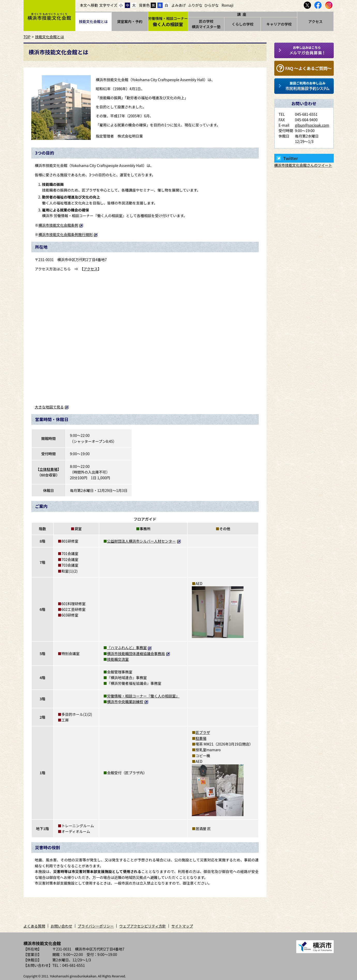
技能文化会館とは (93, 21)
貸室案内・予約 (130, 21)
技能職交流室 (118, 659)
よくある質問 (34, 926)
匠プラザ (203, 732)
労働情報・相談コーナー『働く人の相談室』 (143, 696)
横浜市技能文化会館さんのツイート (303, 165)
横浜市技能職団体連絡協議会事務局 (139, 654)
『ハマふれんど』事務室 (129, 648)
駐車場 (201, 738)
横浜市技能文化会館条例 (61, 225)
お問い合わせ (62, 926)
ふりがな (195, 5)
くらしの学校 (242, 24)
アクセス (315, 21)
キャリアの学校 (279, 24)
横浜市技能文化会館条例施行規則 (68, 234)
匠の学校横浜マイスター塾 (206, 24)
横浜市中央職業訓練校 (128, 702)
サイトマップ (182, 926)
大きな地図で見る (52, 407)
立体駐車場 (49, 469)
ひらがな (211, 5)
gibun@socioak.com (312, 125)
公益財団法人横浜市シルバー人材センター (144, 541)
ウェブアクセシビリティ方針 (142, 926)
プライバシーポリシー (96, 926)
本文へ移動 (89, 5)
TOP (27, 37)
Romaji (227, 5)
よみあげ (179, 5)
